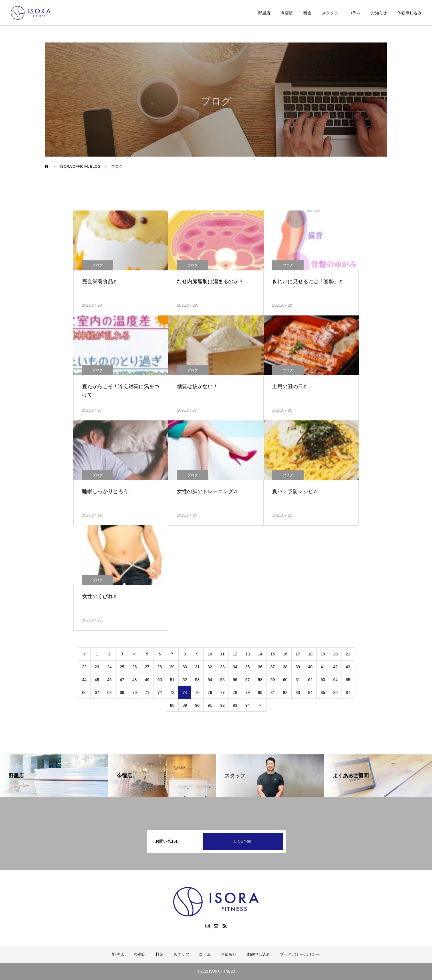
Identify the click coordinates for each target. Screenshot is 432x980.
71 (147, 693)
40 (310, 667)
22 (84, 667)
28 (160, 667)
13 (248, 654)
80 (260, 693)
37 (273, 667)
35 (248, 667)
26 (135, 667)
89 (185, 705)
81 (273, 693)
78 (235, 693)
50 (160, 680)
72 (160, 693)
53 (197, 680)
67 (97, 693)
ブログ (98, 265)
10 (210, 654)
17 (298, 654)
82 (285, 693)
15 (273, 654)
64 (336, 680)
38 (285, 667)
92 (223, 705)
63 (323, 680)
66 (84, 693)
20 (336, 654)
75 (197, 693)
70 (135, 693)
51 (172, 680)
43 (348, 667)
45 (97, 680)
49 (147, 680)
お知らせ (379, 13)
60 (285, 680)
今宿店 (287, 13)
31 (197, 667)
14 (260, 654)
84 (310, 693)
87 (348, 693)
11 (223, 654)
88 (172, 705)
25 (122, 667)
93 (235, 705)
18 (310, 654)
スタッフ (330, 13)
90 (197, 705)
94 (248, 705)
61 (298, 680)
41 (323, 667)
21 (348, 654)
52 (185, 680)
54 (210, 680)
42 (336, 667)
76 (210, 693)
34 (235, 667)
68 (110, 693)
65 (348, 680)
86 (336, 693)
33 (223, 667)
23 (97, 667)
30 (185, 667)
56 (235, 680)
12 (235, 654)
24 (110, 667)
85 (323, 693)
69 (122, 693)
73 (172, 693)
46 (110, 680)
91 (210, 705)
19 (323, 654)
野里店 (264, 13)
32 (210, 667)
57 (248, 680)
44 (84, 680)
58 (260, 680)
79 (248, 693)
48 (135, 680)
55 (223, 680)
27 (147, 667)
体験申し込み (409, 13)
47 (122, 680)
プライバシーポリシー (300, 954)
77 (223, 693)
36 (260, 667)
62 (310, 680)
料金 (307, 13)
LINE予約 (243, 841)
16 (285, 654)
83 (298, 693)
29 (172, 667)
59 (273, 680)
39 (298, 667)
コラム (354, 13)
